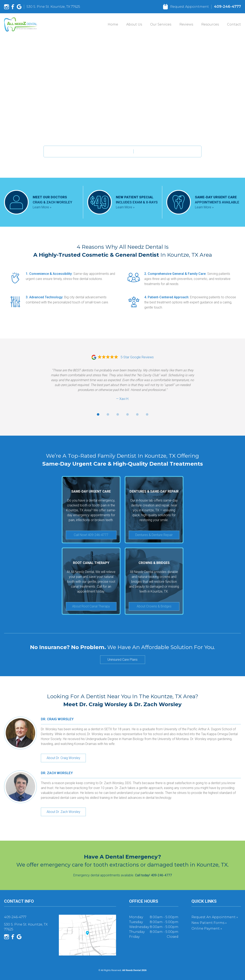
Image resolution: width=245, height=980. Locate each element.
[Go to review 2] (108, 414)
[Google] (19, 7)
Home (113, 24)
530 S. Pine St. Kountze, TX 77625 (53, 7)
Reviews (186, 24)
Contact (234, 24)
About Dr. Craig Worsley (63, 758)
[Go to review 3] (118, 414)
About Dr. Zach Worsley (63, 812)
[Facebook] (13, 7)
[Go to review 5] (137, 414)
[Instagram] (7, 7)
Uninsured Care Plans (122, 660)
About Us (134, 24)
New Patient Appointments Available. (89, 151)
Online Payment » (207, 928)
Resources (210, 24)
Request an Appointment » (215, 917)
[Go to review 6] (147, 414)
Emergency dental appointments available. (123, 875)
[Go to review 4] (128, 414)
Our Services (161, 24)
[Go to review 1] (98, 414)
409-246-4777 (227, 6)
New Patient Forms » (209, 923)
